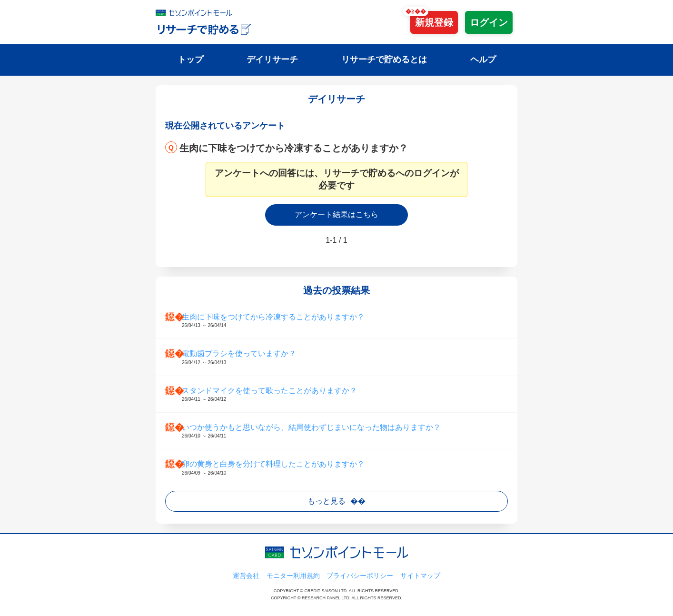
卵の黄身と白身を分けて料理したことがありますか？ (346, 468)
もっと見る (327, 501)
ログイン (489, 22)
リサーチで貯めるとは (384, 60)
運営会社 (246, 576)
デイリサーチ (272, 60)
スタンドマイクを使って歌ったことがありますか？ (346, 395)
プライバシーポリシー (360, 576)
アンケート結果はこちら (336, 214)
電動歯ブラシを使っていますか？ (346, 358)
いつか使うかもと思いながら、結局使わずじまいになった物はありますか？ (346, 431)
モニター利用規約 (293, 576)
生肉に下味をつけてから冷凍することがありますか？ (294, 148)
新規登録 (434, 22)
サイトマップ (420, 576)
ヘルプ (483, 60)
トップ (190, 60)
